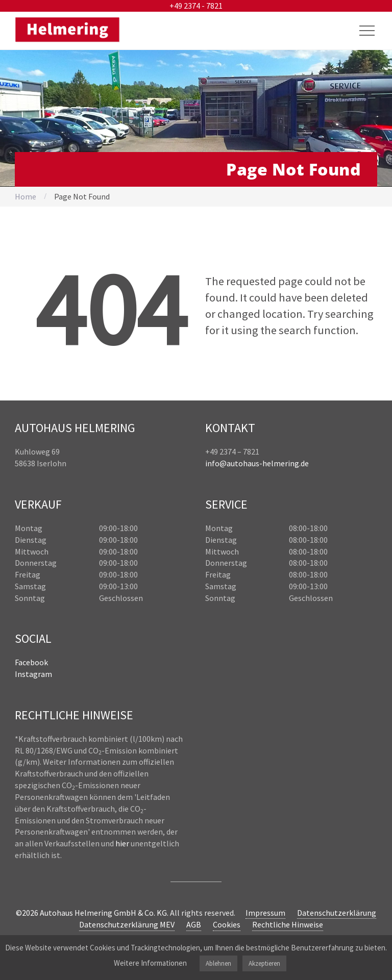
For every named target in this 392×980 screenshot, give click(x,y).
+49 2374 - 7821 (196, 6)
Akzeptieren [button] (264, 963)
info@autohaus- (234, 463)
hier (122, 843)
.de (304, 463)
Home (26, 196)
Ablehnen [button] (218, 963)
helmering (281, 463)
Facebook (31, 662)
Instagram (33, 674)
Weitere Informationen (150, 963)
